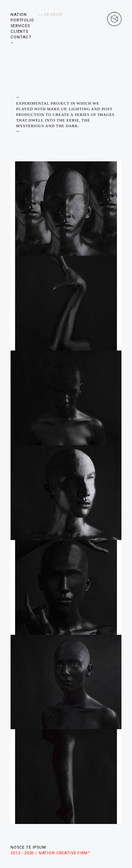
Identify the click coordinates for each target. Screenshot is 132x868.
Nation (19, 15)
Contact (21, 37)
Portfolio (22, 20)
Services (20, 26)
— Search (50, 15)
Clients (19, 32)
